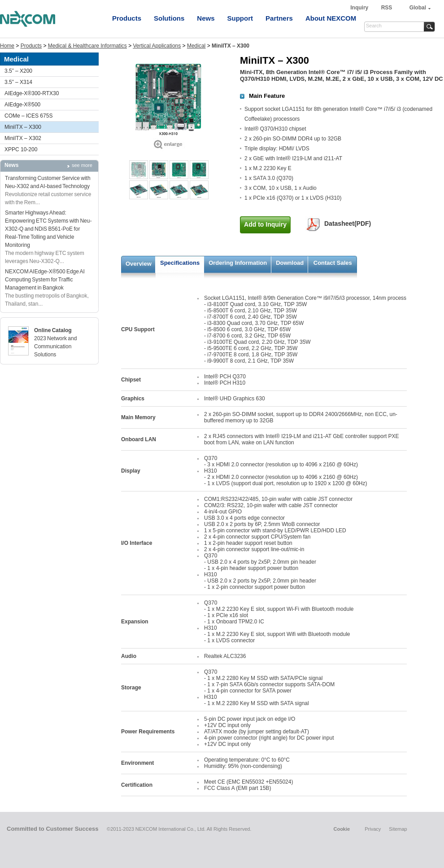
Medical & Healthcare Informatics (87, 46)
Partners (279, 18)
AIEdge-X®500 (22, 105)
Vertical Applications (157, 46)
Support (240, 18)
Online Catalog (53, 330)
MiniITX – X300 (23, 127)
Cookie (342, 829)
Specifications (180, 263)
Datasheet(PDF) (348, 224)
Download (290, 263)
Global (418, 8)
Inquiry (360, 8)
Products (127, 18)
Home (7, 46)
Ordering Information (238, 263)
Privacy (373, 829)
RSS (387, 8)
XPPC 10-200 (21, 149)
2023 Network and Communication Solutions (55, 346)
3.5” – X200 (18, 71)
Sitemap (398, 829)
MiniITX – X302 (23, 138)
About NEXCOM (331, 18)
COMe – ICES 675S (28, 116)
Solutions (169, 18)
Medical (196, 46)
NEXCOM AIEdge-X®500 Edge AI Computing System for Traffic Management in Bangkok (45, 280)
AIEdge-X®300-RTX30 (32, 93)
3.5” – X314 (18, 82)
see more (82, 165)
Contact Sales (333, 263)
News (206, 18)
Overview (139, 264)
